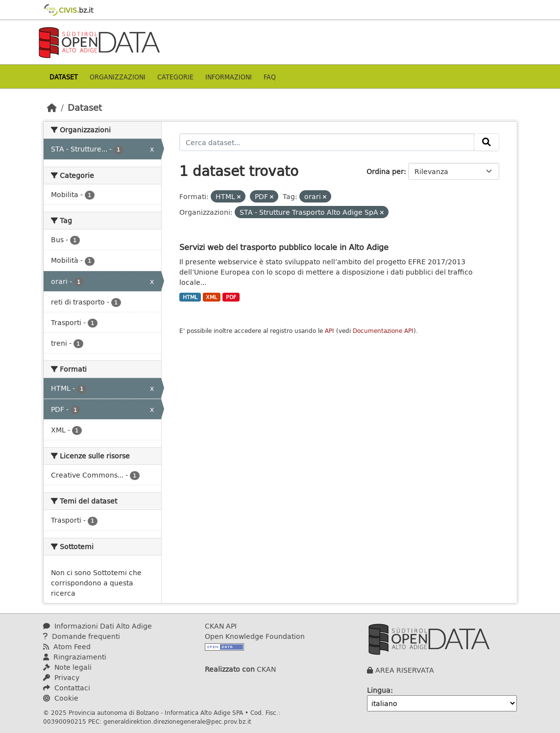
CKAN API (221, 626)
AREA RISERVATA (405, 670)
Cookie (61, 698)
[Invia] (487, 142)
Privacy (61, 677)
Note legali (67, 667)
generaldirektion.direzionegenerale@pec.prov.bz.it (177, 721)
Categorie (175, 77)
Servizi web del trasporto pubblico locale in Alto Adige (284, 247)
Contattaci (67, 688)
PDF (231, 297)
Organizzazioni (118, 77)
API (329, 331)
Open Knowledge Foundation (255, 636)
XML (211, 297)
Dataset (64, 77)
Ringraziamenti (75, 657)
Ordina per (385, 171)
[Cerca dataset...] (327, 142)
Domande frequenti (82, 636)
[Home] (52, 107)
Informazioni (229, 77)
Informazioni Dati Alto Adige (97, 626)
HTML (190, 297)
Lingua (379, 690)
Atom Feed (67, 646)
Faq (270, 77)
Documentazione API (383, 331)
